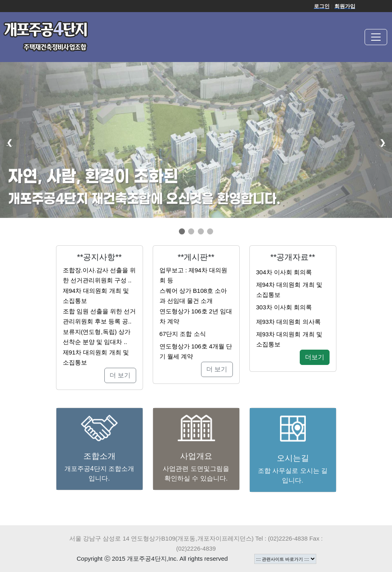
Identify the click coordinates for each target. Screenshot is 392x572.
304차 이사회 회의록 (284, 272)
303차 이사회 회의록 (284, 307)
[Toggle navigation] (376, 37)
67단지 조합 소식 (183, 334)
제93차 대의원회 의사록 (288, 322)
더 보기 (120, 375)
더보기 (315, 357)
